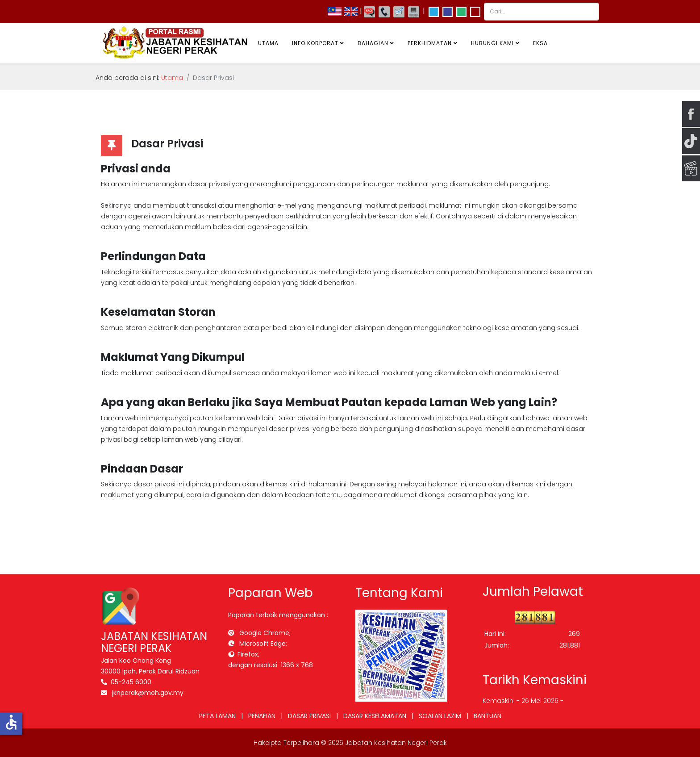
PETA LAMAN (217, 716)
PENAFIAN (262, 716)
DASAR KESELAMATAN (375, 716)
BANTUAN (487, 716)
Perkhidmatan (430, 43)
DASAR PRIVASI (309, 716)
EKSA (540, 43)
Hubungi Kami (492, 43)
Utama (268, 43)
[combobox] (542, 12)
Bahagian (373, 43)
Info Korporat (315, 43)
